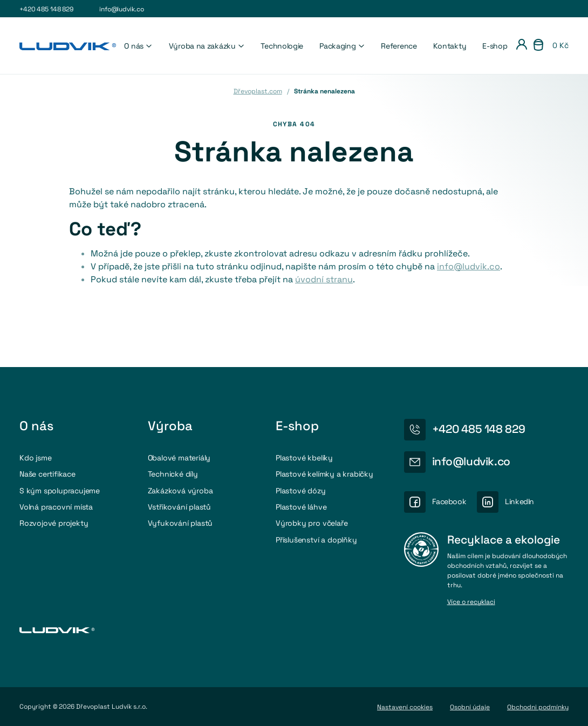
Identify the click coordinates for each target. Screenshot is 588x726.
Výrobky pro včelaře (312, 523)
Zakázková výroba (180, 491)
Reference (399, 46)
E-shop (495, 46)
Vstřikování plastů (179, 507)
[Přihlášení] (522, 46)
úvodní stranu (324, 279)
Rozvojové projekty (54, 523)
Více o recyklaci (471, 602)
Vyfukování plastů (180, 523)
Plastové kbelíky (304, 458)
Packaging (342, 46)
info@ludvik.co (121, 9)
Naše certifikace (47, 474)
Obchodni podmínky (538, 707)
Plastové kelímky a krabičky (324, 474)
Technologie (282, 46)
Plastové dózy (300, 491)
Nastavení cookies (405, 707)
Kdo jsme (35, 458)
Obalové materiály (179, 458)
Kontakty (450, 46)
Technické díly (173, 474)
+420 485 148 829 (46, 9)
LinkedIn (519, 501)
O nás (138, 46)
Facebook (449, 501)
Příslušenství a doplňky (316, 540)
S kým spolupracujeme (60, 491)
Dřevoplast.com (258, 91)
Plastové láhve (301, 507)
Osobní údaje (470, 707)
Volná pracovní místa (56, 507)
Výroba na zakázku (207, 46)
